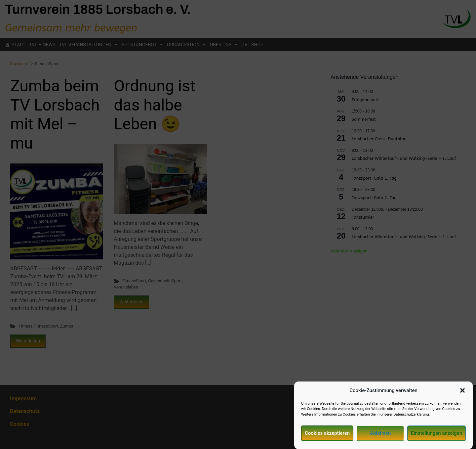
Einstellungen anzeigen (436, 436)
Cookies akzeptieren (327, 436)
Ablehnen (380, 436)
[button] (462, 393)
